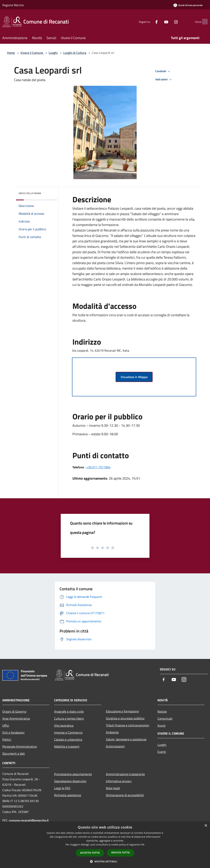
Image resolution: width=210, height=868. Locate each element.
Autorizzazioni (115, 746)
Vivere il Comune (32, 53)
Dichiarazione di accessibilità (125, 795)
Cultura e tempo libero (69, 718)
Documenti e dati (14, 753)
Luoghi (53, 53)
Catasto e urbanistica (68, 739)
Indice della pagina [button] (30, 193)
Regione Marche (13, 5)
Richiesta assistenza (68, 795)
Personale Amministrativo (20, 746)
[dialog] (105, 845)
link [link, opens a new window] (142, 845)
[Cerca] (203, 22)
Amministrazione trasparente (125, 774)
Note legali (113, 788)
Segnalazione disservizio (70, 781)
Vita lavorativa (64, 725)
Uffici (6, 725)
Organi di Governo (14, 711)
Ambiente (112, 732)
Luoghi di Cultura (75, 53)
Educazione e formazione (122, 711)
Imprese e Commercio (68, 732)
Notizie (162, 711)
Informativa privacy (119, 781)
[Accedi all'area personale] (188, 5)
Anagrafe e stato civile (69, 711)
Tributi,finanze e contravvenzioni (128, 725)
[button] (105, 861)
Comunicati (165, 718)
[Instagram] (168, 21)
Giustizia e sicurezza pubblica (125, 718)
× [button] (206, 826)
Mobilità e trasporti (67, 746)
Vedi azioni (164, 80)
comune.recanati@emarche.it (29, 820)
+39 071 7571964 (98, 467)
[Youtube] (159, 21)
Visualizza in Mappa (134, 377)
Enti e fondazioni (13, 732)
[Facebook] (149, 21)
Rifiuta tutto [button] (121, 853)
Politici (7, 739)
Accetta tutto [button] (90, 853)
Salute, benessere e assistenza (126, 739)
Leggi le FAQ (62, 788)
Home (11, 53)
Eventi (162, 752)
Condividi (163, 71)
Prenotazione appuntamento (73, 774)
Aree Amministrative (16, 718)
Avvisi (161, 725)
